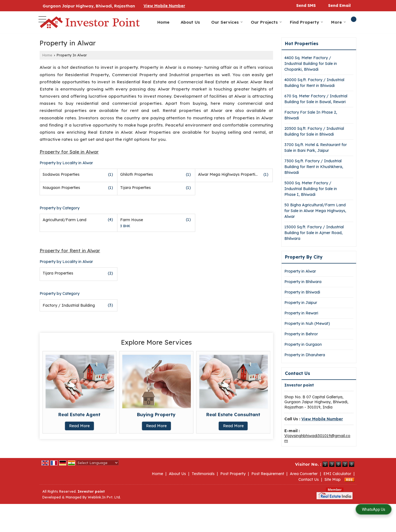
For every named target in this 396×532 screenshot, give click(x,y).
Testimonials (203, 474)
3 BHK (125, 226)
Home (163, 22)
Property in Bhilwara (303, 282)
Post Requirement (268, 474)
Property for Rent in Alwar (70, 250)
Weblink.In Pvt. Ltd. (104, 497)
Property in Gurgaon (303, 344)
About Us (190, 22)
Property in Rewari (301, 313)
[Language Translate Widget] (97, 463)
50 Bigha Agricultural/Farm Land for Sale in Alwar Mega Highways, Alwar (315, 211)
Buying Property (156, 414)
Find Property (306, 22)
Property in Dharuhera (305, 355)
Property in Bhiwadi (302, 292)
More (339, 22)
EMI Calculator (337, 474)
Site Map (333, 479)
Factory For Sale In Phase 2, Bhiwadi (311, 115)
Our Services (227, 22)
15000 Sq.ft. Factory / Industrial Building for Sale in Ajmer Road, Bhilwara (314, 233)
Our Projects (266, 22)
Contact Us (309, 479)
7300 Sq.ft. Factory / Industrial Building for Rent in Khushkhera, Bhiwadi (314, 167)
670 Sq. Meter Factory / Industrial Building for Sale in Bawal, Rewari (316, 99)
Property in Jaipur (301, 303)
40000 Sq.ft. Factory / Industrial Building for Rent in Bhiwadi (314, 83)
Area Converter (304, 474)
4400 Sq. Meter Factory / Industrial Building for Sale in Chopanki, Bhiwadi (311, 64)
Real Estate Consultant (233, 414)
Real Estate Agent (79, 414)
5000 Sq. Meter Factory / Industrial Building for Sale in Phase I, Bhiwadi (311, 189)
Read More (79, 426)
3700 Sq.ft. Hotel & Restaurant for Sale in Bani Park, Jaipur (316, 148)
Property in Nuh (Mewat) (307, 323)
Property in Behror (301, 334)
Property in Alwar (300, 271)
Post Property (233, 474)
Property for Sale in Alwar (69, 152)
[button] (164, 6)
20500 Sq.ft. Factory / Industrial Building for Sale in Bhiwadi (314, 131)
